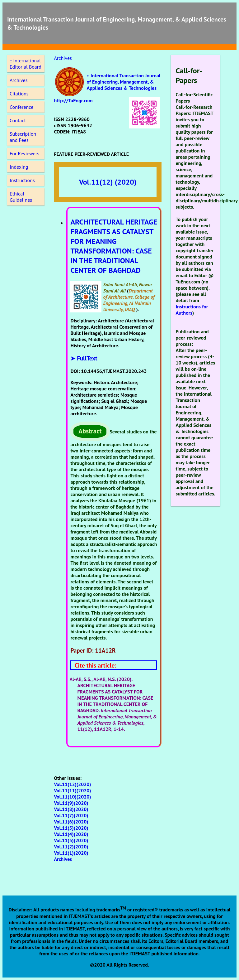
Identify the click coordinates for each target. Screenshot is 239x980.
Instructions (22, 180)
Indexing (19, 167)
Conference (21, 107)
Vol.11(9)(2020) (71, 803)
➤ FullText (84, 358)
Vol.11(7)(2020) (71, 815)
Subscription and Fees (23, 137)
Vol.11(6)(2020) (71, 822)
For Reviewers (24, 153)
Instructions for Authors (192, 310)
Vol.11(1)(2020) (71, 853)
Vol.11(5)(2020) (71, 828)
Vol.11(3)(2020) (71, 840)
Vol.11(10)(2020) (72, 797)
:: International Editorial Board (26, 64)
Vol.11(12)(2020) (72, 784)
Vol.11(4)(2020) (71, 834)
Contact (18, 120)
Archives (19, 80)
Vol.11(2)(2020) (71, 847)
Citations (19, 94)
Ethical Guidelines (21, 197)
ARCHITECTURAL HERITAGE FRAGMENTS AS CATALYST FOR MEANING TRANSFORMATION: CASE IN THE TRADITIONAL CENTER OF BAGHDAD (114, 246)
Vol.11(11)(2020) (72, 790)
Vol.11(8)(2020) (71, 809)
